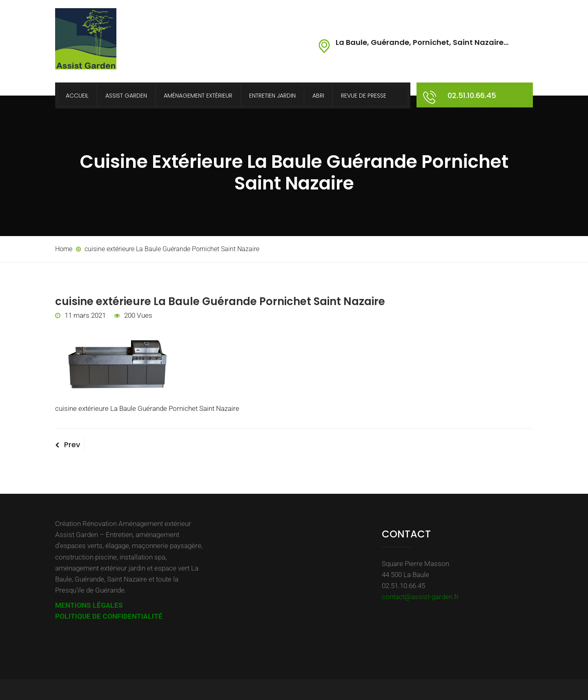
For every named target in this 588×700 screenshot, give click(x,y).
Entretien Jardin (272, 96)
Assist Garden (126, 96)
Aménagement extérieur (198, 96)
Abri (318, 96)
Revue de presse (364, 96)
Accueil (77, 96)
